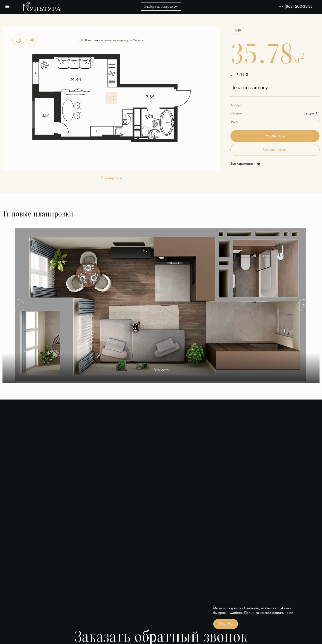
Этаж (234, 121)
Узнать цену (275, 136)
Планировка (111, 178)
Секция (236, 113)
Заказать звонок (275, 150)
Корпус (236, 105)
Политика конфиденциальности (269, 613)
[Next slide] (304, 305)
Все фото (161, 370)
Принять (226, 624)
